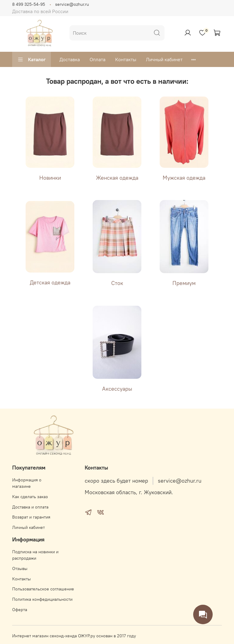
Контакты (126, 59)
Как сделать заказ (30, 497)
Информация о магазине (27, 483)
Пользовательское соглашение (43, 589)
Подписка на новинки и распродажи (35, 555)
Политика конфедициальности (42, 599)
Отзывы (20, 568)
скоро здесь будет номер (116, 481)
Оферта (20, 610)
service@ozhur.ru (72, 4)
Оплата (97, 59)
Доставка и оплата (30, 507)
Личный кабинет (164, 59)
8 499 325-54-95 (29, 4)
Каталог (32, 59)
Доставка (70, 59)
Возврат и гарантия (31, 517)
